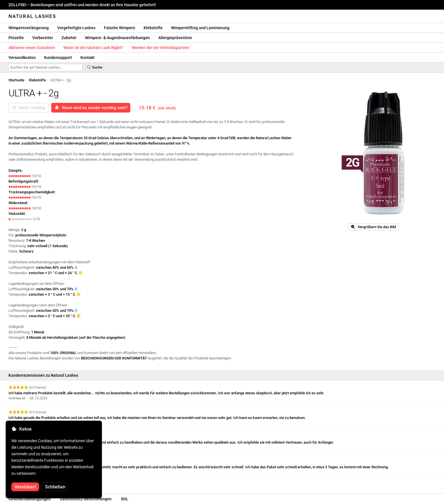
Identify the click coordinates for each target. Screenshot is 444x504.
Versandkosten (22, 58)
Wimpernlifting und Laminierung (200, 28)
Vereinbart (25, 487)
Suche (94, 67)
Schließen (55, 487)
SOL (125, 499)
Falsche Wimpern (119, 28)
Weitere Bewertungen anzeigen (37, 484)
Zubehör (69, 38)
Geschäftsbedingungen (30, 499)
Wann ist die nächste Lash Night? (93, 48)
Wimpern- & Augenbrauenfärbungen (117, 38)
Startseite (16, 80)
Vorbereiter (43, 38)
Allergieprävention (175, 38)
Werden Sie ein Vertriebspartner (161, 48)
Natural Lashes (32, 16)
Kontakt (87, 58)
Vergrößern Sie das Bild (373, 227)
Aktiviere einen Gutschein (32, 48)
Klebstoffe (153, 28)
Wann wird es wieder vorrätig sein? (91, 108)
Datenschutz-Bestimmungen (86, 499)
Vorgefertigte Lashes (76, 28)
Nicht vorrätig (28, 108)
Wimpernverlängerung (29, 28)
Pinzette (16, 38)
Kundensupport (58, 58)
